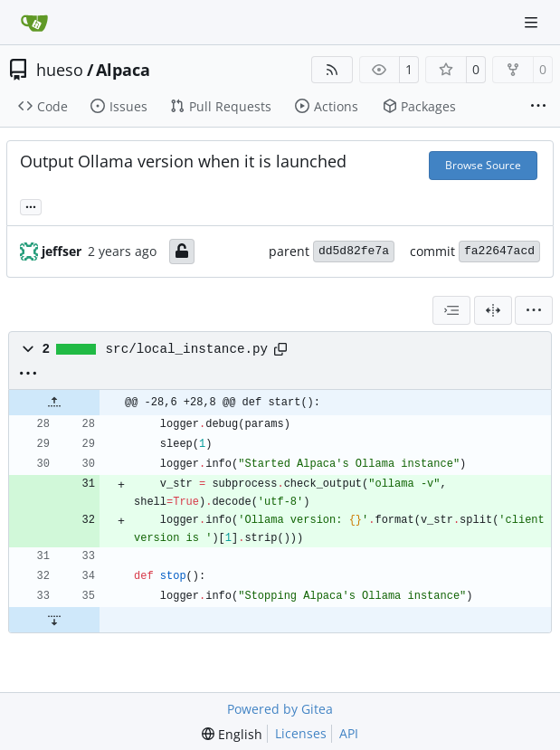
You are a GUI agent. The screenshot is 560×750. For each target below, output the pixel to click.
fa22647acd (499, 251)
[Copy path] (280, 349)
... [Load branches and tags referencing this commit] (31, 205)
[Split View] (493, 310)
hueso (60, 70)
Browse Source (483, 165)
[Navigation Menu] (533, 22)
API (349, 733)
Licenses (301, 733)
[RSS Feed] (332, 70)
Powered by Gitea (280, 709)
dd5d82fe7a (354, 251)
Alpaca (123, 70)
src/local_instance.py (187, 349)
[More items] (538, 107)
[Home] (34, 23)
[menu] (534, 310)
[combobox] (451, 310)
